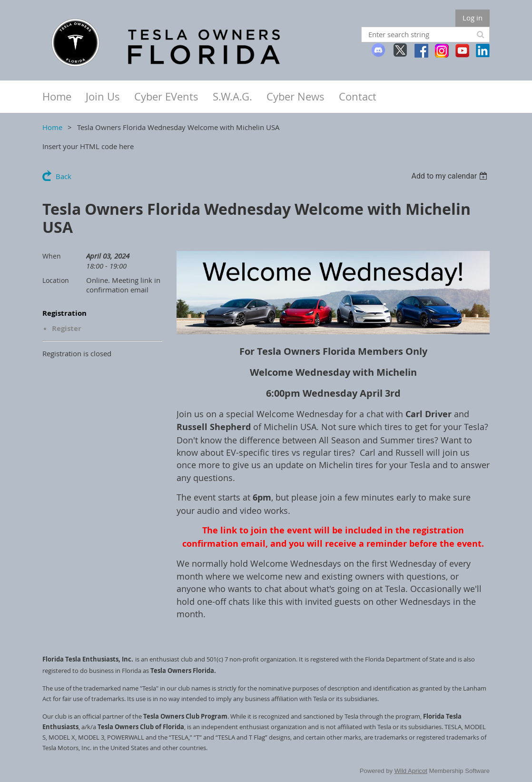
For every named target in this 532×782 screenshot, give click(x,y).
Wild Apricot (411, 771)
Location (56, 280)
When (52, 256)
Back (64, 176)
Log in (473, 18)
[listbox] (450, 176)
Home (52, 127)
